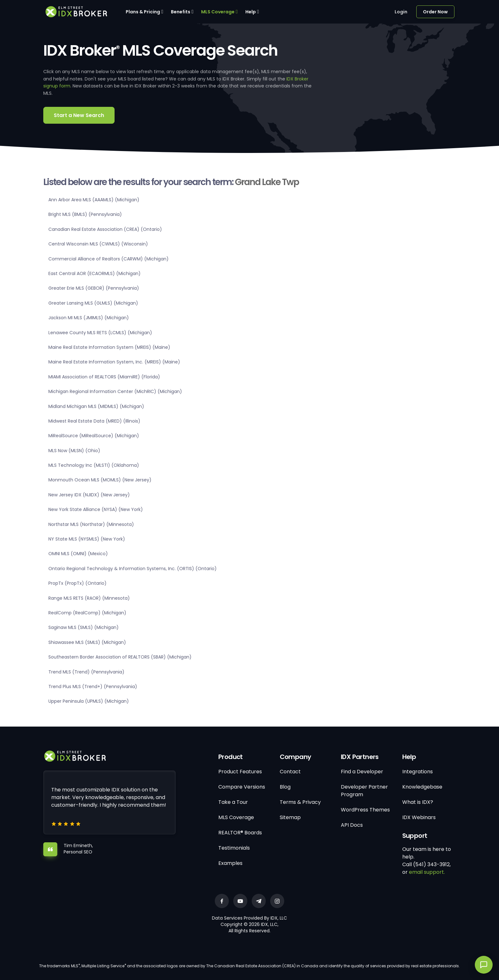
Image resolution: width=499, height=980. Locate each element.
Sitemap (290, 817)
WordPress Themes (365, 810)
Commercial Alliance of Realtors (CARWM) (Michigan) (109, 259)
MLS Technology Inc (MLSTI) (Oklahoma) (94, 465)
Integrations (418, 772)
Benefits (181, 12)
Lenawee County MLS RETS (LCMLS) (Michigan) (100, 333)
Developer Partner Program (364, 791)
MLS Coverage (218, 12)
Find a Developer (362, 772)
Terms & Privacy (300, 802)
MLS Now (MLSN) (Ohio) (74, 451)
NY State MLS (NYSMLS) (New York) (87, 539)
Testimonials (234, 848)
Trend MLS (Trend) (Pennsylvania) (86, 672)
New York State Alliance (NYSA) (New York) (96, 509)
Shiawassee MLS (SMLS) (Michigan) (87, 642)
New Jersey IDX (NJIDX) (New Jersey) (89, 495)
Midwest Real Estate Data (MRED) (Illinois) (94, 421)
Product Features (240, 772)
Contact (290, 772)
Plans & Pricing (143, 12)
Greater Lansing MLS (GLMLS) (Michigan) (93, 303)
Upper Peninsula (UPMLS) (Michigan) (89, 701)
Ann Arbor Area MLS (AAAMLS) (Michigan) (94, 200)
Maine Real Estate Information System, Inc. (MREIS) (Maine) (114, 362)
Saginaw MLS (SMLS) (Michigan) (84, 627)
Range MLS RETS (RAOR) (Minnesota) (89, 598)
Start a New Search (79, 115)
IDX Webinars (419, 817)
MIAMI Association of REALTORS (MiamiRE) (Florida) (104, 377)
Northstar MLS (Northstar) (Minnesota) (91, 524)
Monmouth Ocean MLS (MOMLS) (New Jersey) (100, 480)
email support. (427, 872)
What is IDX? (418, 802)
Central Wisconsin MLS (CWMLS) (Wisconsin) (98, 244)
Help (251, 12)
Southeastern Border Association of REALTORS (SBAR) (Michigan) (120, 657)
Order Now (435, 12)
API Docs (352, 825)
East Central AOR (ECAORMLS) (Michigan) (95, 273)
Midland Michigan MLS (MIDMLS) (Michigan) (96, 406)
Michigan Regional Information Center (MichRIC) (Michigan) (115, 391)
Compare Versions (242, 787)
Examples (230, 863)
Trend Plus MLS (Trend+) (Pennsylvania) (93, 687)
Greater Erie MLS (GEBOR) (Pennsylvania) (94, 288)
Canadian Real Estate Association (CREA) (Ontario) (105, 229)
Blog (285, 787)
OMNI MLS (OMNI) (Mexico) (78, 554)
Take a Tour (233, 802)
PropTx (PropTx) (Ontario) (77, 583)
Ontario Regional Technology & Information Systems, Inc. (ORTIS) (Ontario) (133, 569)
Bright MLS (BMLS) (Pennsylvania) (85, 214)
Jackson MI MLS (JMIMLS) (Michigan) (89, 318)
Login (401, 12)
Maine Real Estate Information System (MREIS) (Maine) (109, 347)
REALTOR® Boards (240, 833)
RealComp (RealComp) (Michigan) (87, 613)
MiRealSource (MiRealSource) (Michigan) (94, 436)
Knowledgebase (422, 787)
